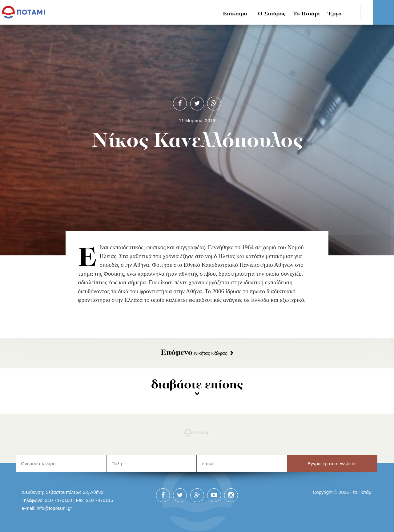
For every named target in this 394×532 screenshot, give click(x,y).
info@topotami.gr (54, 508)
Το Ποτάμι (306, 14)
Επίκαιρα (235, 14)
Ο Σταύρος (272, 14)
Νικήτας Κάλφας (194, 353)
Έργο (335, 14)
